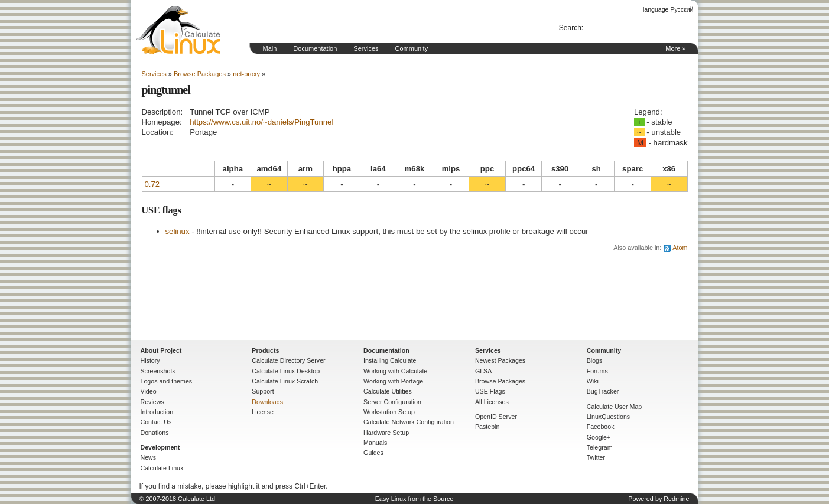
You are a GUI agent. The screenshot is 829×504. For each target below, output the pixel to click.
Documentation (315, 48)
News (149, 457)
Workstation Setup (389, 412)
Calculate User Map (615, 407)
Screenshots (158, 371)
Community (412, 48)
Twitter (596, 457)
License (263, 412)
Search (570, 28)
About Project (161, 350)
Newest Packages (500, 360)
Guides (373, 453)
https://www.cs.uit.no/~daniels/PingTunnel (261, 122)
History (150, 360)
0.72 (152, 184)
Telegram (600, 447)
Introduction (157, 412)
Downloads (267, 402)
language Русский (668, 9)
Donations (155, 433)
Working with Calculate (395, 371)
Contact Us (156, 422)
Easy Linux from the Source (414, 499)
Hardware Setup (386, 433)
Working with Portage (393, 381)
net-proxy (246, 74)
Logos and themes (167, 381)
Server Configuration (392, 402)
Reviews (152, 402)
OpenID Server (496, 417)
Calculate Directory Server (288, 360)
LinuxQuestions (608, 417)
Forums (597, 371)
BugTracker (603, 391)
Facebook (601, 427)
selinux (178, 231)
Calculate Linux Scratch (285, 381)
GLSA (483, 371)
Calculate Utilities (388, 391)
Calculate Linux (162, 468)
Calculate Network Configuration (409, 422)
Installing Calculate (390, 360)
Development (160, 447)
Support (263, 391)
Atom (680, 248)
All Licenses (492, 402)
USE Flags (490, 391)
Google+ (599, 437)
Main (270, 48)
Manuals (375, 443)
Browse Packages (200, 74)
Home (178, 30)
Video (149, 391)
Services (366, 48)
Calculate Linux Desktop (286, 371)
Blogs (595, 360)
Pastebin (487, 427)
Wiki (593, 381)
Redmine (676, 499)
